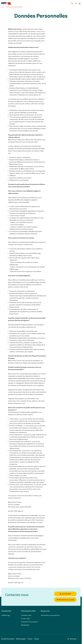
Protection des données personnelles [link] (14, 7)
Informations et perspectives (50, 615)
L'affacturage (6, 615)
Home (3, 7)
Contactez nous (26, 615)
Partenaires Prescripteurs (30, 622)
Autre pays (73, 639)
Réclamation (25, 625)
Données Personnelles (8, 639)
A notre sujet (25, 618)
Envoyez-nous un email (65, 600)
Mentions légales (21, 639)
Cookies (30, 639)
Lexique (36, 639)
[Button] (76, 4)
